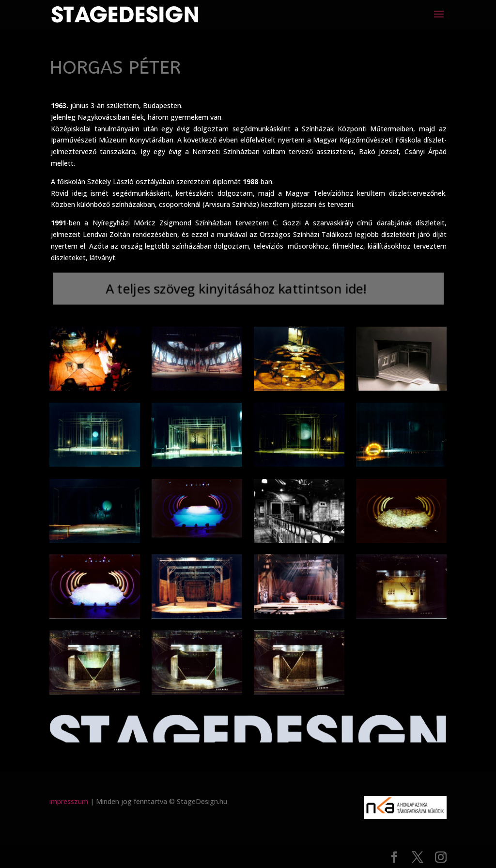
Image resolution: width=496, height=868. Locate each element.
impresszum (69, 801)
